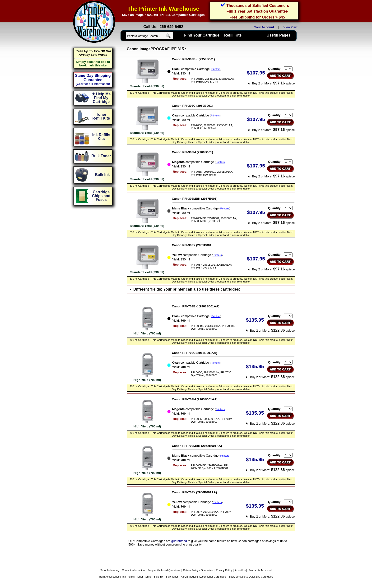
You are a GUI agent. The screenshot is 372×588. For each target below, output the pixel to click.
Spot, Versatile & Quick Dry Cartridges (251, 577)
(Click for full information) (93, 84)
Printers (216, 69)
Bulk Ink (158, 577)
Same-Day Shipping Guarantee (93, 78)
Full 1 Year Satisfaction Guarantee (257, 11)
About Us (240, 570)
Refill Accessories (109, 577)
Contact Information (133, 570)
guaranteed (179, 541)
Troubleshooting (110, 570)
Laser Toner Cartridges (213, 577)
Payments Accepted (260, 570)
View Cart (291, 27)
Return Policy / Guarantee (198, 570)
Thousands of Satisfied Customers (258, 6)
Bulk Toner (172, 577)
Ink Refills (128, 577)
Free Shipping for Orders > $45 (257, 17)
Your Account (264, 27)
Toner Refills (144, 577)
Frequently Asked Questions (164, 570)
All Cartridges (189, 577)
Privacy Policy (224, 570)
